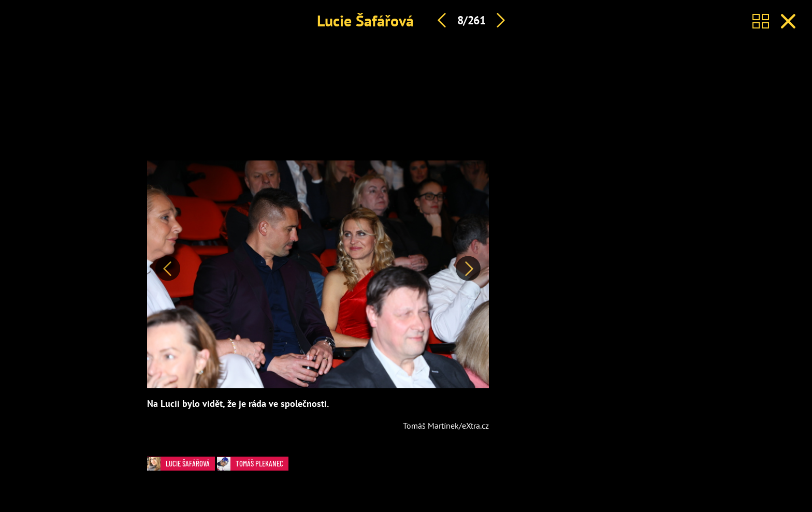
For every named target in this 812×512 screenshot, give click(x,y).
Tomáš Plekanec (253, 464)
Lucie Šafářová (365, 20)
